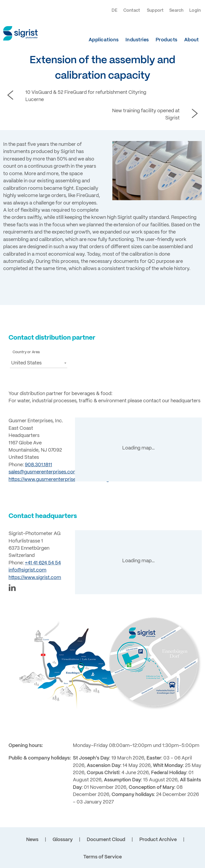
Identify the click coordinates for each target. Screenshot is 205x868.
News (32, 840)
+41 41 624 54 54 (43, 563)
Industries (137, 40)
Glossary (63, 840)
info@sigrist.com (27, 570)
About (192, 40)
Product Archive (158, 840)
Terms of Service (102, 857)
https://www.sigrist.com (35, 578)
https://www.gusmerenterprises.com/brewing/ (60, 480)
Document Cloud (106, 840)
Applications (104, 40)
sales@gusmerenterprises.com (43, 472)
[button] (39, 363)
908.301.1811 (38, 465)
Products (167, 40)
